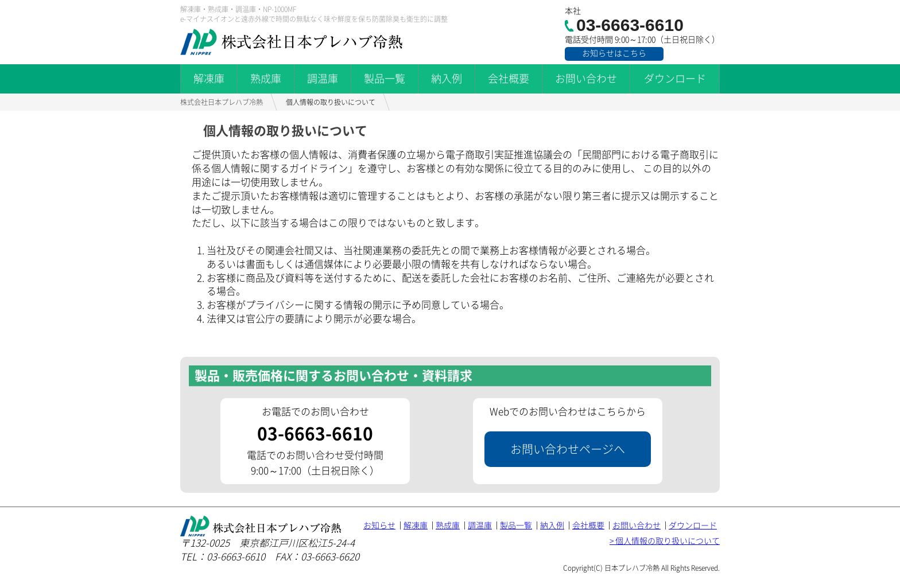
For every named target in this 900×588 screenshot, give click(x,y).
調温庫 (323, 79)
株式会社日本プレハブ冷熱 (222, 102)
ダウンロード (675, 79)
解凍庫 (209, 79)
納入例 (447, 79)
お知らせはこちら (614, 53)
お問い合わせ (586, 79)
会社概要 (509, 79)
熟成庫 (266, 79)
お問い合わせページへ (568, 449)
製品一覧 (385, 79)
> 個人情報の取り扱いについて (665, 541)
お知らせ (379, 525)
